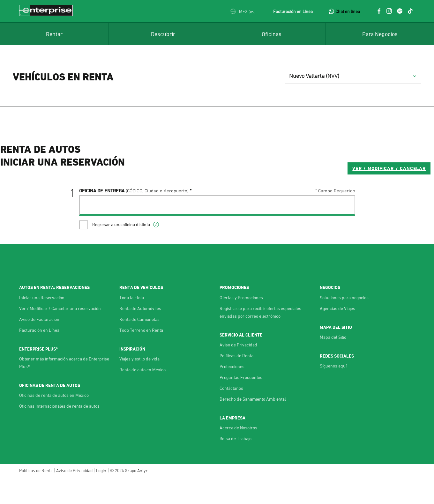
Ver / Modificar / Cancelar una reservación (60, 334)
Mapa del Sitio (333, 363)
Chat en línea (348, 11)
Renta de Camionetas (139, 345)
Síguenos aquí (333, 392)
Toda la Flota (132, 323)
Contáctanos (231, 414)
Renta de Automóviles (140, 334)
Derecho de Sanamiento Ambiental (253, 425)
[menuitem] (54, 33)
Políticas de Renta (236, 381)
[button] (243, 11)
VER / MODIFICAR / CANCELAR (310, 193)
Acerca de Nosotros (238, 453)
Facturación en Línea (293, 11)
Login (101, 496)
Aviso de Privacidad (238, 371)
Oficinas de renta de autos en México (54, 421)
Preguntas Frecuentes (241, 403)
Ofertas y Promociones (241, 323)
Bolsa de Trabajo (236, 464)
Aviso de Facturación (39, 345)
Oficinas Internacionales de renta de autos (59, 432)
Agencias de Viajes (337, 334)
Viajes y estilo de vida (139, 385)
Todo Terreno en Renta (141, 356)
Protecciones (232, 392)
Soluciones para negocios (344, 323)
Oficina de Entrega (134, 216)
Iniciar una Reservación (42, 323)
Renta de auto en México (142, 395)
